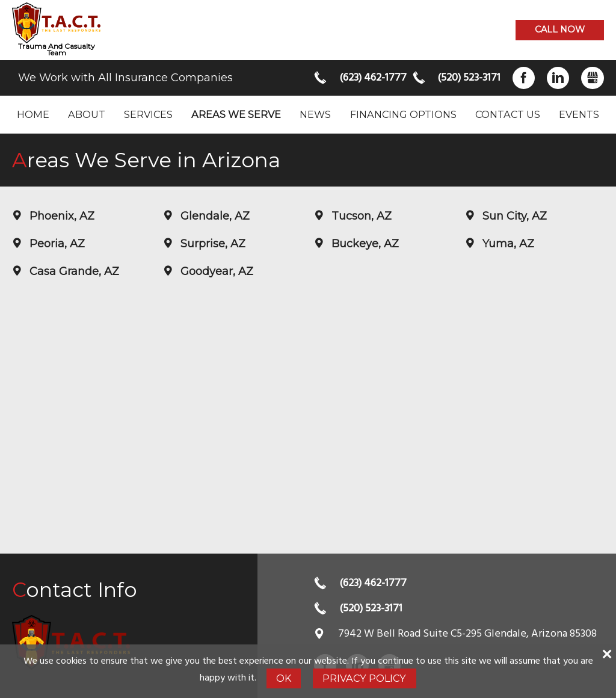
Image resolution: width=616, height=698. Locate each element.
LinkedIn (558, 78)
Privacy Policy (364, 678)
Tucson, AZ (360, 216)
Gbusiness (592, 78)
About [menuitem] (87, 114)
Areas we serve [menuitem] (236, 114)
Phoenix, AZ (60, 216)
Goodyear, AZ (215, 271)
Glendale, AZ (214, 216)
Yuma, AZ (507, 244)
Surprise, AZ (211, 244)
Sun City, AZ (513, 216)
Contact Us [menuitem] (508, 114)
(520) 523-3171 (468, 78)
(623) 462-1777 (370, 78)
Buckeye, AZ (364, 244)
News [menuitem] (315, 114)
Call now (560, 29)
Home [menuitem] (33, 114)
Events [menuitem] (579, 114)
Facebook (524, 78)
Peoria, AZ (56, 244)
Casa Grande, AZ (73, 271)
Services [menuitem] (148, 114)
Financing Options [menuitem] (403, 114)
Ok (284, 678)
